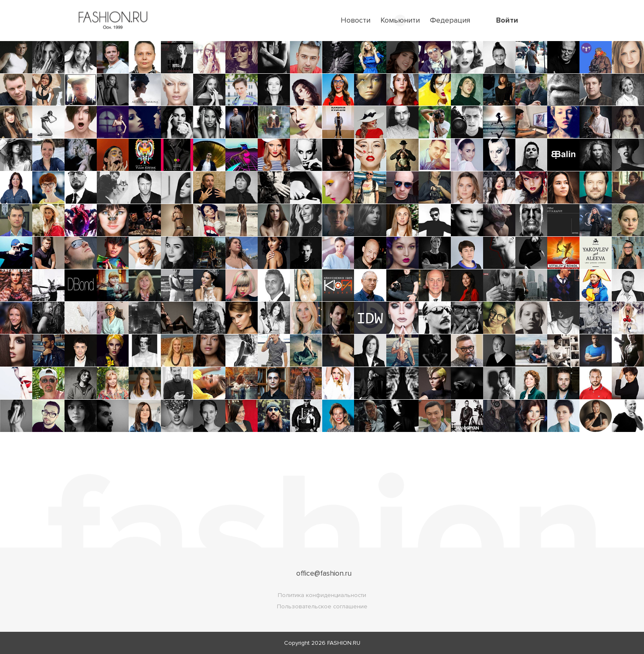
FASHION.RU (344, 643)
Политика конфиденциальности (322, 595)
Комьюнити (400, 20)
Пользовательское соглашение (322, 606)
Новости (356, 20)
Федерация (450, 20)
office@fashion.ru (324, 573)
